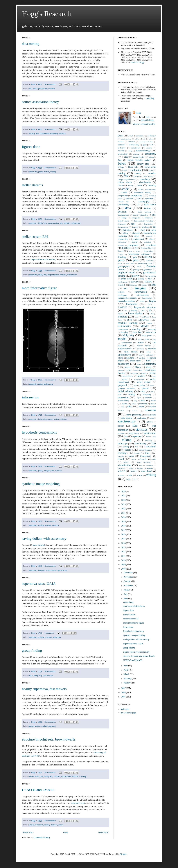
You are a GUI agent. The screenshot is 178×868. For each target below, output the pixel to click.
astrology (137, 154)
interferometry (143, 295)
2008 (124, 569)
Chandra (137, 176)
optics (149, 352)
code (125, 189)
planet (149, 367)
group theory (127, 279)
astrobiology (123, 154)
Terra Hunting (140, 444)
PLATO (129, 370)
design (124, 218)
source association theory (40, 102)
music (147, 339)
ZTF (135, 479)
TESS (154, 444)
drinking (145, 227)
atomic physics (139, 157)
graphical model (127, 273)
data (31, 89)
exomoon (121, 245)
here (148, 117)
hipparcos (133, 285)
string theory (134, 433)
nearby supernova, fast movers (44, 689)
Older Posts (103, 832)
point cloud (138, 370)
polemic (144, 373)
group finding (32, 650)
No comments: (50, 84)
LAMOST (122, 307)
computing (137, 195)
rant (152, 392)
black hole (133, 167)
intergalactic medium (127, 298)
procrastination (139, 379)
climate (121, 185)
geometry (148, 270)
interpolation (147, 298)
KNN (150, 304)
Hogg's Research (47, 14)
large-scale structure (145, 307)
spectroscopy (42, 89)
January (127, 683)
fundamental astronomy (49, 133)
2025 (124, 496)
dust (154, 227)
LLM (137, 317)
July (126, 594)
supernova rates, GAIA (39, 584)
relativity (148, 398)
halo (31, 676)
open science (131, 352)
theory (128, 450)
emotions (149, 236)
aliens (151, 139)
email (137, 236)
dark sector (150, 205)
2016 (124, 534)
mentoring (152, 329)
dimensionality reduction (143, 221)
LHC (143, 311)
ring (135, 401)
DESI (154, 215)
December (129, 573)
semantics (135, 411)
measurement (123, 329)
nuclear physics (144, 346)
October (128, 581)
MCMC (144, 326)
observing (152, 349)
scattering (143, 404)
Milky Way (43, 223)
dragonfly (135, 227)
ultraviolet (144, 459)
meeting (136, 329)
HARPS (148, 282)
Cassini (151, 170)
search (142, 407)
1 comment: (49, 633)
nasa (155, 339)
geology (136, 270)
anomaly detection (146, 142)
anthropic (122, 145)
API (152, 145)
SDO (122, 407)
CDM (126, 176)
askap (130, 151)
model (122, 339)
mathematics (125, 326)
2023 (124, 504)
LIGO (121, 314)
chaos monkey (148, 176)
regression (123, 397)
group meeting (151, 276)
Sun (126, 436)
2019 (124, 522)
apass (145, 145)
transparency (146, 456)
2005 (124, 697)
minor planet (147, 335)
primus (125, 379)
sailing (124, 404)
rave (120, 395)
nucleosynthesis (125, 349)
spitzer (121, 426)
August (127, 590)
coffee (141, 189)
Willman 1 (76, 777)
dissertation (148, 224)
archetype (122, 148)
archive (149, 148)
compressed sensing (143, 192)
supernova (57, 637)
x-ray (128, 479)
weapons (140, 468)
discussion (122, 224)
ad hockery (152, 136)
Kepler (153, 301)
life (150, 311)
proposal (122, 385)
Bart (120, 160)
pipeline (128, 367)
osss (140, 355)
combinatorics (151, 189)
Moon (140, 339)
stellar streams (32, 185)
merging (124, 332)
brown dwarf (34, 777)
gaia (135, 257)
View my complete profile (144, 124)
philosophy (124, 364)
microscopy (151, 332)
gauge (139, 267)
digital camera (124, 221)
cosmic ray (123, 202)
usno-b (61, 825)
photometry (150, 364)
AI (144, 139)
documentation (123, 227)
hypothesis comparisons (40, 432)
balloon (151, 157)
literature (123, 317)
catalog (32, 133)
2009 (124, 565)
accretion (140, 136)
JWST (142, 301)
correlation (149, 199)
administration (126, 139)
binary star (143, 164)
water (131, 468)
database (147, 208)
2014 (124, 543)
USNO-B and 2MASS (38, 790)
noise (141, 342)
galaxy (41, 471)
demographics (123, 215)
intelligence (123, 295)
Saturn (134, 404)
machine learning (128, 323)
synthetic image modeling (41, 484)
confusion (129, 199)
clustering (152, 185)
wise (130, 475)
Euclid (134, 242)
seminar (41, 637)
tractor (131, 456)
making (150, 323)
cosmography (144, 201)
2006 (124, 693)
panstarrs (130, 358)
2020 (124, 517)
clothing (130, 185)
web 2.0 (122, 471)
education (136, 233)
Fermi (121, 251)
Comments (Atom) (42, 838)
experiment (151, 245)
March (127, 674)
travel (121, 459)
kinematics (132, 304)
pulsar (142, 385)
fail (136, 248)
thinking (122, 453)
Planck (138, 367)
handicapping (123, 282)
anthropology (134, 145)
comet (124, 192)
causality (138, 173)
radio (143, 391)
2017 (124, 530)
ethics (151, 239)
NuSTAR (140, 349)
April (126, 670)
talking (127, 440)
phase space (135, 361)
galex (136, 260)
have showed (39, 545)
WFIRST (134, 471)
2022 (124, 509)
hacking (141, 279)
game (120, 263)
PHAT (149, 361)
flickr (130, 251)
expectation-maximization (43, 259)
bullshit (125, 170)
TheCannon (150, 447)
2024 (124, 500)
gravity (136, 276)
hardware (135, 282)
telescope (123, 444)
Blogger (123, 854)
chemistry (145, 179)
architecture (136, 148)
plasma (120, 370)
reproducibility (124, 401)
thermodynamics (146, 450)
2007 (124, 688)
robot (143, 401)
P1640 (120, 358)
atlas (126, 157)
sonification (142, 418)
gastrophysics (124, 266)
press (154, 376)
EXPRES (126, 248)
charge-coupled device (127, 180)
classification (145, 182)
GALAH (148, 257)
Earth (143, 230)
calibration (136, 170)
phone (139, 364)
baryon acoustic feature (139, 160)
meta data (137, 332)
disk (133, 224)
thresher (137, 453)
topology (121, 456)
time (147, 453)
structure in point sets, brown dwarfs (49, 739)
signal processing (134, 415)
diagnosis (136, 218)
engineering (123, 239)
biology (121, 167)
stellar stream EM (35, 237)
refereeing (147, 395)
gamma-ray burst (145, 263)
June (126, 599)
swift (154, 436)
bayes (122, 163)
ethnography (122, 242)
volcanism (122, 468)
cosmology (124, 205)
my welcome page (128, 713)
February (128, 679)
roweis (154, 401)
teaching (150, 98)
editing (125, 233)
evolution (148, 242)
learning (134, 311)
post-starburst (128, 376)
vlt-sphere (150, 465)
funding (122, 257)
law (126, 311)
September (129, 586)
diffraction (148, 218)
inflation (121, 292)
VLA (141, 465)
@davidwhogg (147, 120)
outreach (150, 355)
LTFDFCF (144, 320)
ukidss (134, 459)
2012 (124, 552)
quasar (145, 388)
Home (66, 832)
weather (150, 468)
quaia (152, 385)
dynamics (128, 230)
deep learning (145, 212)
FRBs (138, 251)
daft (139, 205)
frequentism (148, 251)
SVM (148, 436)
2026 (124, 491)
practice (141, 376)
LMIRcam (145, 317)
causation (152, 173)
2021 (124, 513)
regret (139, 398)
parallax (142, 358)
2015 (124, 539)
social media (151, 415)
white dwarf (146, 471)
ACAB (131, 136)
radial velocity (126, 391)
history (144, 285)
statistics (52, 89)
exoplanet (133, 245)
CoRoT (139, 199)
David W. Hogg (138, 62)
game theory (130, 263)
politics (153, 373)
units (154, 459)
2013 (124, 547)
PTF (135, 385)
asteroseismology (143, 151)
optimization (125, 355)
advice (137, 139)
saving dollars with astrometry (44, 539)
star (52, 384)
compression (123, 196)
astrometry (33, 172)
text (137, 447)
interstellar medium (126, 301)
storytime (121, 433)
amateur (132, 142)
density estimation (140, 215)
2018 (124, 526)
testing (126, 447)
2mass (32, 825)
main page (125, 709)
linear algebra (135, 313)
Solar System (127, 418)
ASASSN (121, 151)
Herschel (121, 285)
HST (126, 289)
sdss (35, 89)
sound (152, 418)
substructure (76, 223)
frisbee (120, 254)
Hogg (138, 113)
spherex (150, 422)
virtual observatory (144, 462)
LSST (130, 320)
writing (53, 172)
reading (132, 395)
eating (153, 230)
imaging (47, 471)
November (129, 577)
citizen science (125, 182)
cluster (139, 185)
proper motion (44, 172)
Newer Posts (28, 832)
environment (138, 239)
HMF (154, 285)
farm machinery (147, 248)
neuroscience (127, 343)
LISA (152, 314)
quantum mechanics (126, 389)
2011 (124, 556)
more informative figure (40, 288)
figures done (31, 147)
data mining (31, 44)
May (126, 666)
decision (122, 212)
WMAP (140, 475)
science (153, 404)
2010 (124, 560)
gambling (150, 260)
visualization (125, 465)
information (31, 397)
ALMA (121, 142)
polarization (134, 373)
